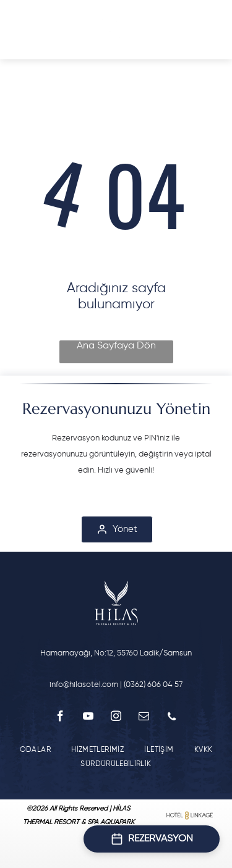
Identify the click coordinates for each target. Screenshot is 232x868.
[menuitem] (35, 750)
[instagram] (116, 718)
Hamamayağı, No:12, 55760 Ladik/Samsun (116, 653)
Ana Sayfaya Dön (116, 346)
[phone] (172, 718)
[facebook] (60, 718)
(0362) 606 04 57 (153, 685)
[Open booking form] (152, 839)
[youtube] (88, 718)
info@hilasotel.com (84, 685)
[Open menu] (26, 30)
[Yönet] (117, 529)
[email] (144, 718)
